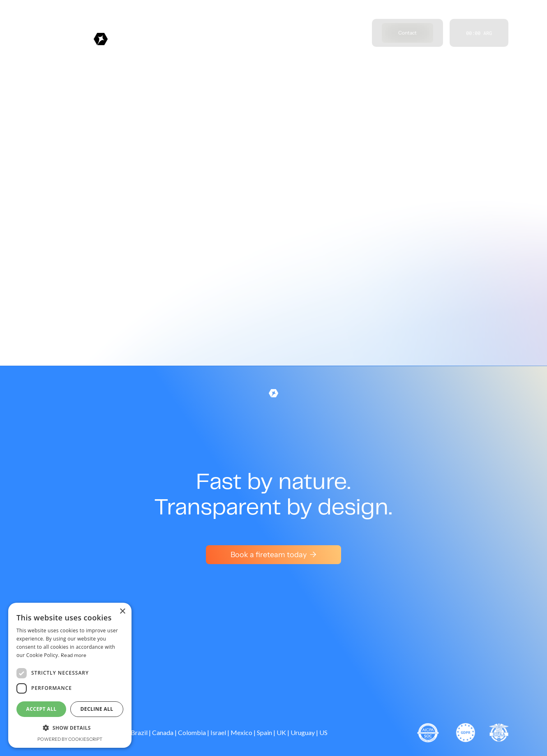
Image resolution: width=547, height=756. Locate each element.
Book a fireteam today (273, 555)
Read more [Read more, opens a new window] (74, 655)
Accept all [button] (42, 709)
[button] (70, 728)
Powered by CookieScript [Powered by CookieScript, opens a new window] (70, 739)
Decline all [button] (97, 709)
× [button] (122, 612)
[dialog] (70, 675)
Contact (407, 33)
